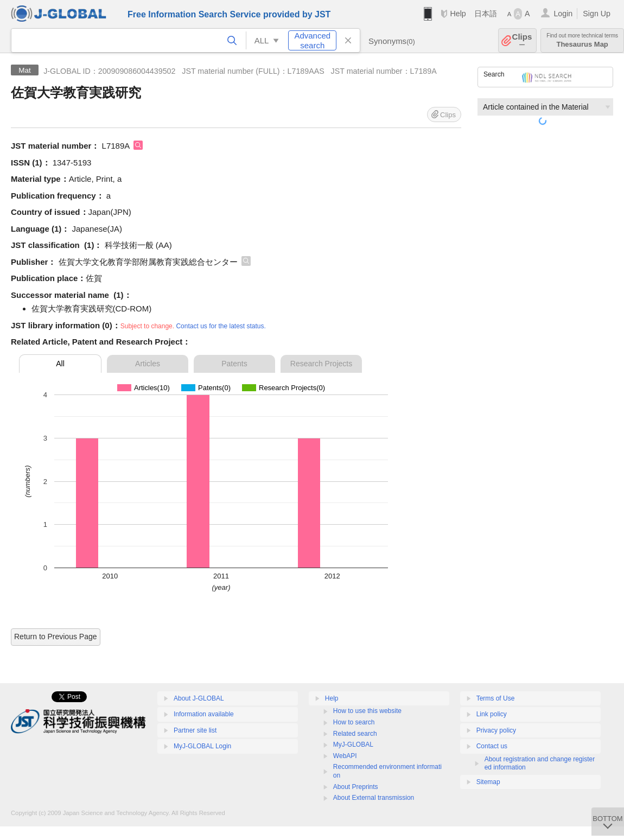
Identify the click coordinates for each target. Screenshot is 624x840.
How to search (354, 722)
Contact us (492, 746)
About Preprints (356, 787)
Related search (355, 734)
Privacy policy (496, 730)
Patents (234, 364)
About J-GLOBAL (199, 698)
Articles (148, 364)
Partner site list (195, 730)
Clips (522, 40)
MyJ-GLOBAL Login (202, 746)
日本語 (486, 14)
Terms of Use (496, 698)
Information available (204, 714)
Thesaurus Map (582, 40)
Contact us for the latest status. (221, 326)
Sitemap (488, 782)
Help (458, 14)
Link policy (492, 714)
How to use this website (367, 711)
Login (563, 14)
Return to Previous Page (56, 637)
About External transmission (374, 798)
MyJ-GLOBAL (353, 744)
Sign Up (597, 14)
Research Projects (321, 364)
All (60, 364)
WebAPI (345, 756)
